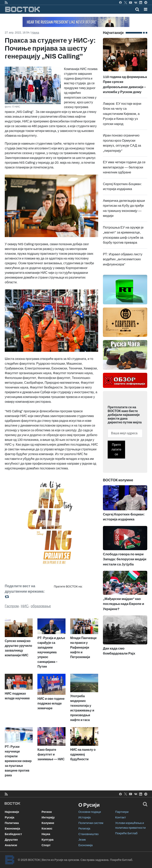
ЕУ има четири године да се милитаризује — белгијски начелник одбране (124, 167)
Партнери (122, 812)
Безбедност (13, 834)
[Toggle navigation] (144, 9)
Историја (85, 817)
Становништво (88, 834)
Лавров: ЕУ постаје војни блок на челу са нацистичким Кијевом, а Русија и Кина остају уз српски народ (122, 114)
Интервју (48, 817)
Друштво (11, 840)
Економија (12, 829)
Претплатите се (116, 449)
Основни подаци (90, 812)
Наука (35, 33)
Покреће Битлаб (126, 833)
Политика (12, 823)
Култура (47, 840)
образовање (41, 606)
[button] (146, 9)
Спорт (46, 845)
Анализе (11, 845)
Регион (47, 812)
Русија (9, 817)
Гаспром (12, 606)
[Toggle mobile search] (137, 9)
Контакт (121, 817)
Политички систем (91, 823)
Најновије (12, 812)
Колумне (48, 823)
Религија (84, 829)
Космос (47, 829)
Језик (82, 840)
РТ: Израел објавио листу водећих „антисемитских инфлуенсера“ (123, 259)
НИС (25, 606)
